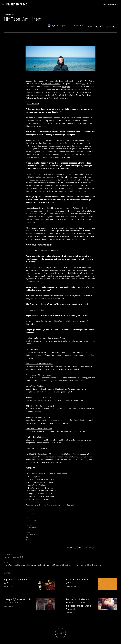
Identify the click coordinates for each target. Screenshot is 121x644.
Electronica (30, 534)
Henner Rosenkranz (41, 448)
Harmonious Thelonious (36, 270)
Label (27, 518)
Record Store (112, 5)
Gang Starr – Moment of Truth (38, 417)
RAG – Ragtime (32, 349)
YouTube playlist (84, 92)
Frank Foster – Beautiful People (39, 428)
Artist (28, 511)
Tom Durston (58, 26)
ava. (83, 84)
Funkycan (66, 86)
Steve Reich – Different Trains (38, 375)
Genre (28, 532)
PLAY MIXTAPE (33, 103)
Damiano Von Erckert (51, 84)
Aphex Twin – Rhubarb (35, 386)
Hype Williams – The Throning (38, 397)
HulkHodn (72, 273)
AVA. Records (31, 520)
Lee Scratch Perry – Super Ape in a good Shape (45, 338)
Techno (28, 542)
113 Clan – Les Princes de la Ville (39, 363)
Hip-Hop (29, 537)
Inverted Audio (17, 4)
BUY (65, 26)
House (28, 540)
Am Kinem (50, 81)
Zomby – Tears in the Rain (36, 437)
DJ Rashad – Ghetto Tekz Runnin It (40, 406)
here (61, 462)
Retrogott (59, 273)
